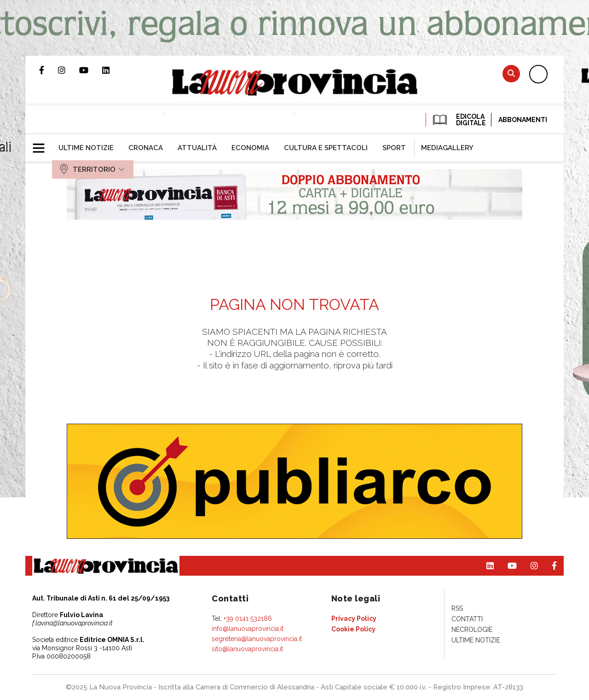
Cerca (511, 73)
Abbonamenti (523, 120)
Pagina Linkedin (113, 70)
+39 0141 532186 (248, 618)
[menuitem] (86, 148)
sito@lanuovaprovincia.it (247, 649)
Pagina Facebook (49, 70)
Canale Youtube (91, 70)
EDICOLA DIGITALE (459, 120)
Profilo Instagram (69, 70)
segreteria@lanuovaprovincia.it (257, 639)
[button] (42, 144)
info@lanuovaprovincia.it (248, 629)
